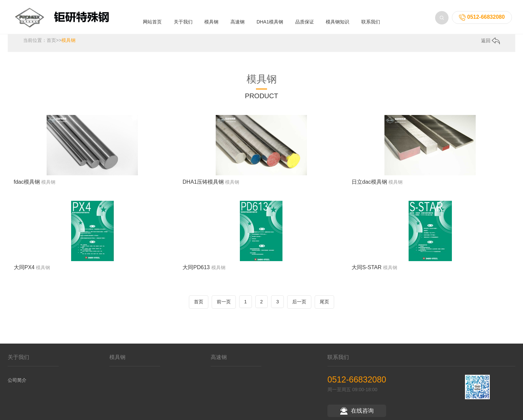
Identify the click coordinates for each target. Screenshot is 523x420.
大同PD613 (196, 271)
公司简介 (17, 383)
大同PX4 (24, 271)
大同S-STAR (367, 271)
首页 (51, 43)
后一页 (299, 305)
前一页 (224, 305)
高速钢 (238, 21)
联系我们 (371, 21)
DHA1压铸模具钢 (203, 185)
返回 (490, 44)
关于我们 (183, 21)
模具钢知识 (337, 21)
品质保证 (305, 21)
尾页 (324, 305)
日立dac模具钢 (369, 185)
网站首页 (152, 21)
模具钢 (211, 21)
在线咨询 (357, 414)
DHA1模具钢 (270, 21)
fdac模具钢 (27, 185)
